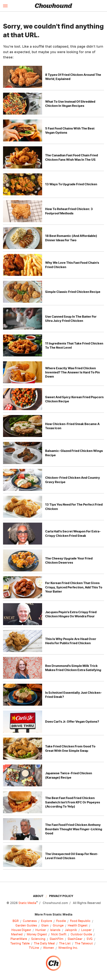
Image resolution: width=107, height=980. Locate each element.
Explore (46, 921)
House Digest (21, 930)
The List (65, 944)
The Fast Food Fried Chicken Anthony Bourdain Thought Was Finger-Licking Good (74, 829)
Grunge (58, 926)
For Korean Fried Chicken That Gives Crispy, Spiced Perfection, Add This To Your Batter (74, 587)
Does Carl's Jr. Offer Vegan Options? (72, 722)
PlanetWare (19, 939)
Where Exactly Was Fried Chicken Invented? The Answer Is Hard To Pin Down (72, 372)
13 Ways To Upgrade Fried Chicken (71, 184)
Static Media (27, 903)
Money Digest (37, 934)
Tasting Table (20, 944)
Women (49, 948)
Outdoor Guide (81, 934)
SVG (90, 939)
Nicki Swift (59, 934)
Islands (55, 930)
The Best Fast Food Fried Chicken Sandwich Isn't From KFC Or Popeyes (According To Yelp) (73, 802)
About (38, 896)
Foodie (61, 921)
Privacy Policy (61, 896)
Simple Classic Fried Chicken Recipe (73, 292)
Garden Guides (26, 926)
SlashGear (75, 939)
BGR (16, 921)
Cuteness (30, 921)
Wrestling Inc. (68, 948)
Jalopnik (71, 930)
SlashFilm (56, 939)
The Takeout (84, 944)
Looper (86, 930)
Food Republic (80, 921)
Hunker (41, 930)
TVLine (34, 948)
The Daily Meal (44, 944)
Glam (45, 926)
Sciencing (38, 939)
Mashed (17, 934)
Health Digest (78, 926)
